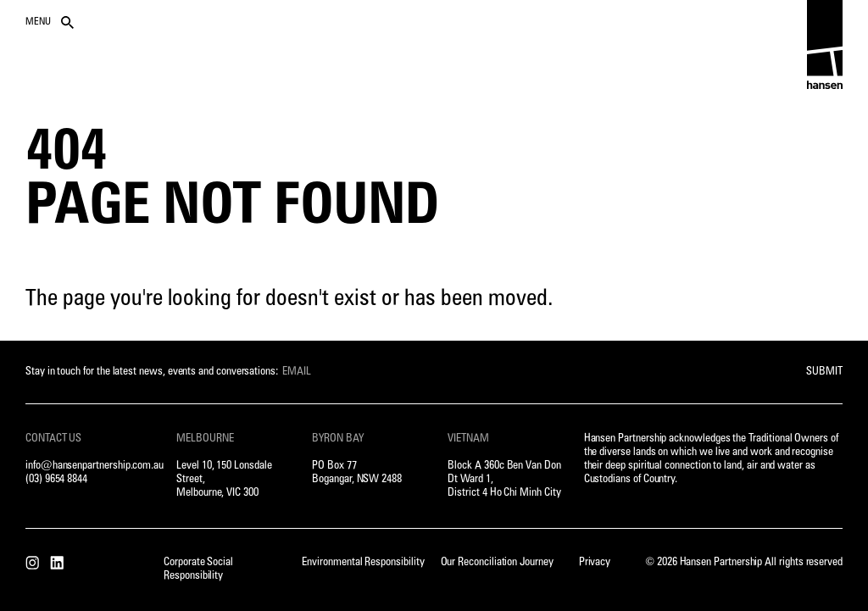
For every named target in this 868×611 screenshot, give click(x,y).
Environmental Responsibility (363, 562)
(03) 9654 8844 (56, 479)
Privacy (595, 562)
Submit (824, 372)
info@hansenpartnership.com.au (95, 466)
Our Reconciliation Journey (497, 562)
